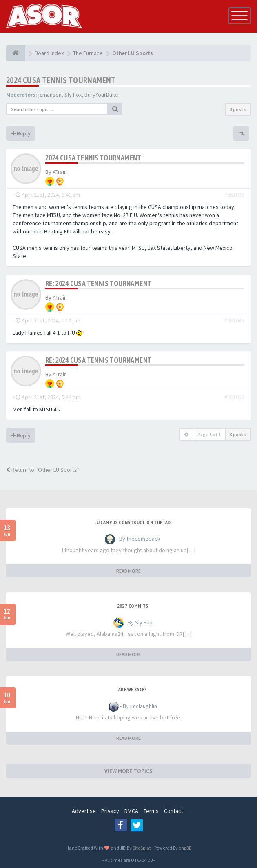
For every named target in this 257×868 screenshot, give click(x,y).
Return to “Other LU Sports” (43, 470)
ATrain (60, 172)
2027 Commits (133, 606)
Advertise (84, 811)
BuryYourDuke (101, 95)
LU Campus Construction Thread (133, 522)
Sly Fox (73, 95)
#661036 (234, 195)
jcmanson (50, 95)
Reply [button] (21, 133)
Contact (174, 811)
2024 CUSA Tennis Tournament (61, 80)
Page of (209, 434)
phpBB (185, 848)
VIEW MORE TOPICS (128, 771)
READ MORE (128, 571)
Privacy (110, 811)
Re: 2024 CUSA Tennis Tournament (98, 283)
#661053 (234, 397)
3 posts (238, 109)
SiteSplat (141, 848)
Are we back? (133, 690)
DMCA (131, 811)
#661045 (234, 320)
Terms (151, 811)
